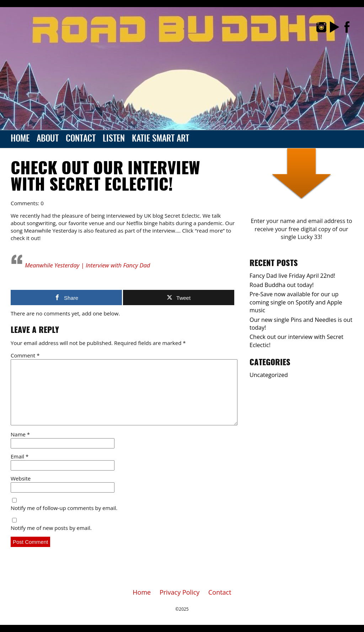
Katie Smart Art (160, 139)
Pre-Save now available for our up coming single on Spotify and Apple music (296, 302)
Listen (114, 139)
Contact (81, 139)
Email (20, 456)
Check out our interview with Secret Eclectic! (105, 177)
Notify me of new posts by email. (51, 528)
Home (20, 139)
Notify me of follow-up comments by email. (64, 508)
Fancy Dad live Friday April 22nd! (292, 276)
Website (21, 478)
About (48, 139)
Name (20, 434)
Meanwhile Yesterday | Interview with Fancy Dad (87, 265)
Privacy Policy (180, 592)
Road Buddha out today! (282, 285)
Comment (25, 355)
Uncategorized (269, 375)
